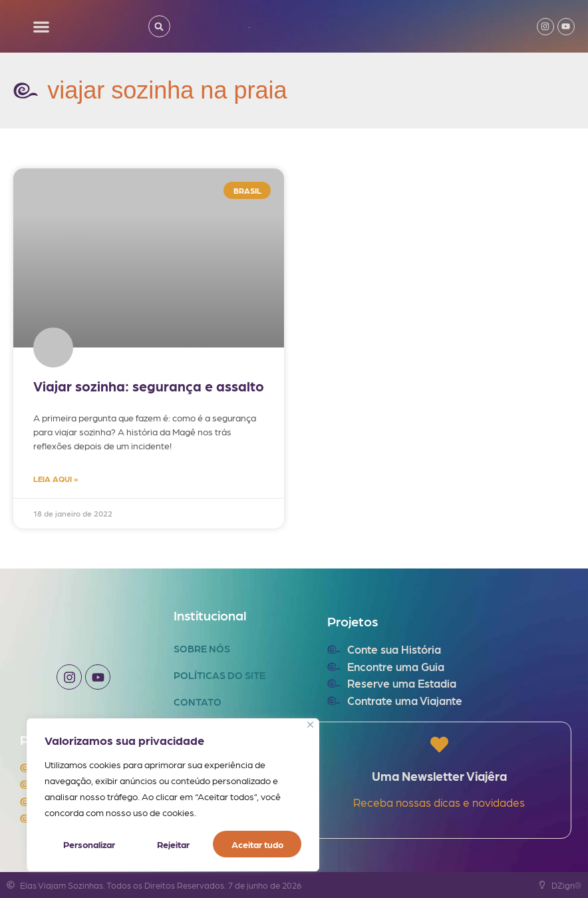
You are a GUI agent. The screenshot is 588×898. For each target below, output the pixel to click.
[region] (173, 795)
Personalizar (89, 844)
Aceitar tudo (257, 844)
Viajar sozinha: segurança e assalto (149, 386)
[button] (42, 26)
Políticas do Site (220, 675)
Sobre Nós (202, 648)
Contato (198, 702)
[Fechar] (310, 725)
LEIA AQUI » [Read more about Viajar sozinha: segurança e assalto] (56, 479)
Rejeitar (173, 844)
